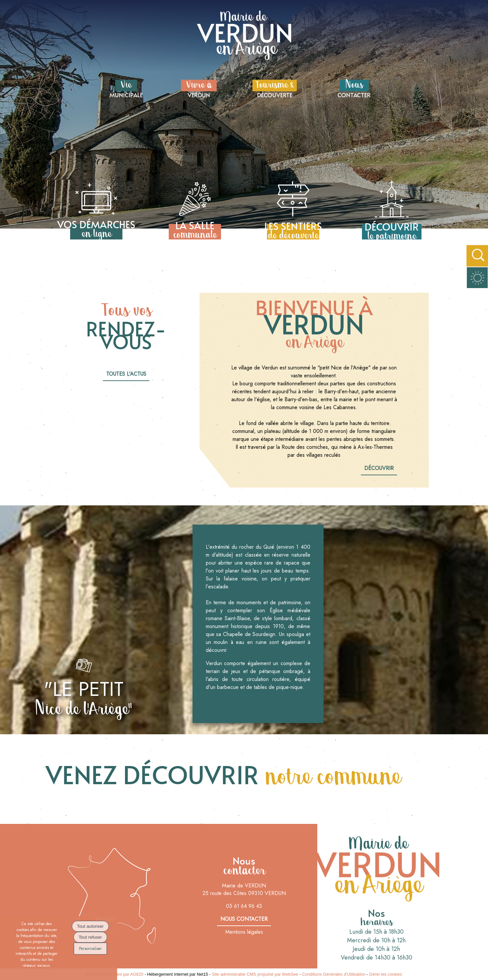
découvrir (379, 468)
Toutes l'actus (126, 374)
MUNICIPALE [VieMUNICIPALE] (126, 88)
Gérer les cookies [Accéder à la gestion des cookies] (386, 974)
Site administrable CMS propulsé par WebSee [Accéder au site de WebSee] (255, 974)
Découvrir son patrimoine (258, 700)
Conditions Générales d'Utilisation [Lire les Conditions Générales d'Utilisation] (334, 974)
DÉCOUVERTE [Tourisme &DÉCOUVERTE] (274, 88)
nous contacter (244, 919)
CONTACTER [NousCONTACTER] (354, 88)
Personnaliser (90, 949)
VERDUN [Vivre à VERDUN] (199, 88)
